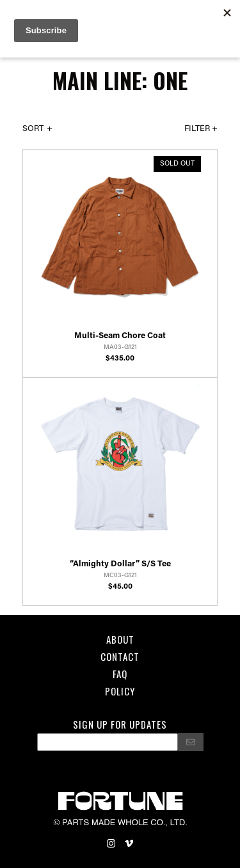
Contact (120, 656)
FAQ (120, 674)
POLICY (120, 691)
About (120, 639)
